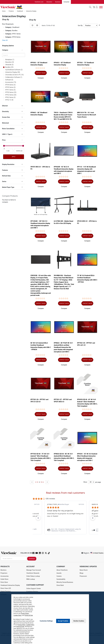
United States (97, 553)
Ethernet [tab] (5, 106)
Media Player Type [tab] (8, 187)
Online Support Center (34, 589)
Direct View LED (6, 588)
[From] (8, 151)
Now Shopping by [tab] (8, 24)
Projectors (4, 573)
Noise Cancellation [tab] (8, 129)
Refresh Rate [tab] (6, 176)
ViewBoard (20, 11)
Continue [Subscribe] (32, 559)
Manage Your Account (34, 570)
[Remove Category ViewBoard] (4, 27)
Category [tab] (5, 50)
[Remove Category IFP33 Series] (4, 37)
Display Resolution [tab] (8, 164)
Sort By (80, 26)
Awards (59, 573)
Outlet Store (4, 579)
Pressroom (83, 576)
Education (49, 2)
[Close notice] (86, 621)
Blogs (81, 573)
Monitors (3, 570)
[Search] (14, 55)
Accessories (5, 576)
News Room (84, 570)
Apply (14, 157)
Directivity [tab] (5, 112)
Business (58, 2)
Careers (59, 576)
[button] (41, 78)
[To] (19, 151)
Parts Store (4, 582)
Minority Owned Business (65, 582)
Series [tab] (4, 182)
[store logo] (44, 7)
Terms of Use (29, 615)
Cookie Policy (17, 615)
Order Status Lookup (33, 576)
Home (4, 11)
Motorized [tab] (5, 123)
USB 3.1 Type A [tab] (7, 134)
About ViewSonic (62, 570)
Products (11, 11)
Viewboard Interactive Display (10, 585)
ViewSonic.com (39, 2)
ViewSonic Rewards (33, 573)
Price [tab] (4, 140)
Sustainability (61, 579)
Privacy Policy (25, 613)
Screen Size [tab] (6, 117)
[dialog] (52, 618)
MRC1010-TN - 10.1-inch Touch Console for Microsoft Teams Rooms (86, 115)
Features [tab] (5, 170)
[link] (66, 530)
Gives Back (60, 585)
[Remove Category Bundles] (4, 31)
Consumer (66, 2)
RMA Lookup (31, 579)
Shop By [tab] (32, 20)
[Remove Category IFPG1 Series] (4, 34)
